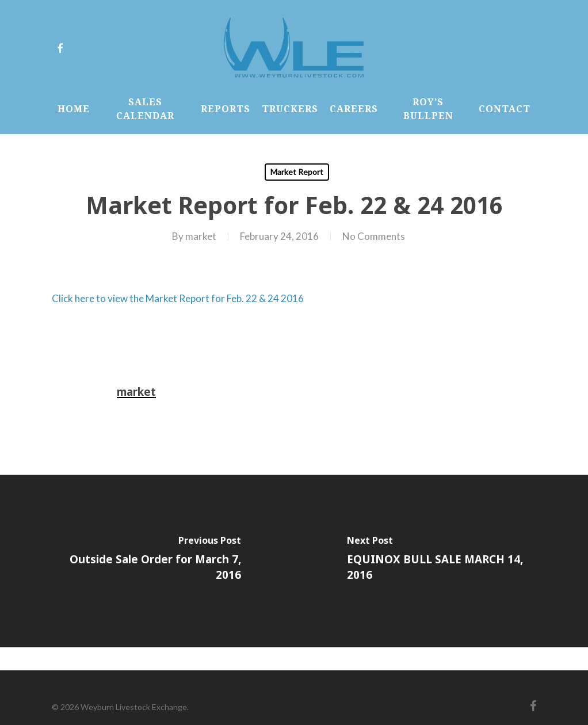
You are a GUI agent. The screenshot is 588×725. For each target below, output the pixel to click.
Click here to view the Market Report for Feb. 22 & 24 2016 (178, 298)
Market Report (297, 172)
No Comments (374, 236)
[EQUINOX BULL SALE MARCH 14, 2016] (441, 561)
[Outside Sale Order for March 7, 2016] (147, 561)
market (201, 236)
